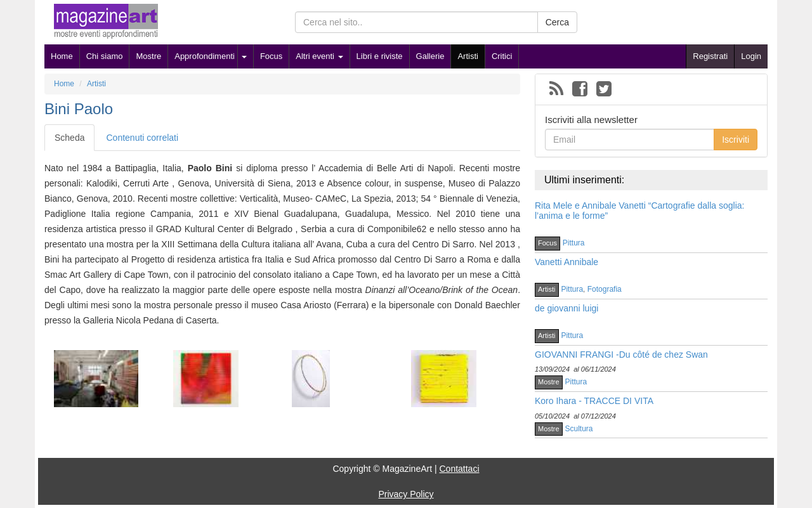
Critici (502, 56)
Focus (271, 56)
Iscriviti (736, 140)
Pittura (574, 243)
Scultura (579, 429)
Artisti (468, 56)
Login (751, 56)
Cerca (557, 22)
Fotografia (605, 289)
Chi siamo (105, 56)
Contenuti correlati (142, 138)
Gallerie (430, 56)
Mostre (148, 56)
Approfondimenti (205, 56)
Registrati (710, 56)
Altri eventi (319, 56)
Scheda (69, 138)
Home (62, 56)
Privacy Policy (406, 494)
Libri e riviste (380, 56)
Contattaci (459, 469)
